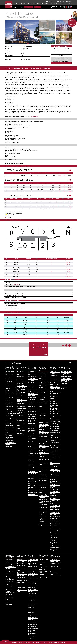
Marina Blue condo (43, 451)
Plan (64, 175)
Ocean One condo (32, 595)
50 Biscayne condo (43, 386)
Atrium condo (20, 567)
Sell (19, 4)
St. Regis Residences (55, 520)
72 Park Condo (31, 382)
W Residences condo (10, 443)
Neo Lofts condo (54, 493)
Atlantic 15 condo (32, 570)
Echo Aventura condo (22, 581)
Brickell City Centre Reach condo (55, 397)
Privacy (33, 643)
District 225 (53, 441)
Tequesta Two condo (55, 529)
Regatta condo (31, 477)
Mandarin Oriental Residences (55, 479)
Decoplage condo (10, 394)
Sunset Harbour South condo (9, 438)
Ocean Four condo (32, 593)
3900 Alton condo (32, 375)
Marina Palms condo (21, 588)
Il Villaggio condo (10, 410)
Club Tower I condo (10, 563)
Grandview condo (32, 448)
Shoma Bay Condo (32, 482)
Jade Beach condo (32, 582)
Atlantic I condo (20, 561)
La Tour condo (31, 462)
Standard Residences (55, 522)
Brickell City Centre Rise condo (55, 401)
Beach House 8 (31, 399)
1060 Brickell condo (55, 377)
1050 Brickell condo (55, 375)
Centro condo (42, 414)
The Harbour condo (32, 491)
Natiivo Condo (42, 468)
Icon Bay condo (42, 446)
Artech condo (20, 560)
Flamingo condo (9, 403)
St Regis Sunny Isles (32, 618)
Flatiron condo (54, 454)
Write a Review (61, 55)
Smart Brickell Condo (55, 516)
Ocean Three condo (32, 597)
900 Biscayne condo (43, 391)
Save (61, 53)
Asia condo (53, 383)
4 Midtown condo (43, 384)
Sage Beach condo (32, 616)
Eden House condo (32, 427)
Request (63, 203)
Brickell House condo (55, 412)
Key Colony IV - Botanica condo (9, 595)
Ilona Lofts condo (21, 407)
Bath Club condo (32, 397)
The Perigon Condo (32, 493)
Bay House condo (43, 403)
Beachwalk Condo (32, 572)
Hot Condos (33, 4)
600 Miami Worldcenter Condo (44, 388)
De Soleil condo (9, 392)
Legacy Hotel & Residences (42, 448)
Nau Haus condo (9, 422)
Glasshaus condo (54, 561)
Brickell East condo (55, 403)
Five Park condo (9, 401)
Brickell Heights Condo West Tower (55, 409)
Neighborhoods (25, 4)
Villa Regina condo (54, 546)
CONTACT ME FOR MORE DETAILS (61, 63)
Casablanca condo (32, 418)
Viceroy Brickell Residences (54, 543)
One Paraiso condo (43, 479)
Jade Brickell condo (55, 470)
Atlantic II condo (21, 563)
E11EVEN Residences (44, 423)
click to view (17, 284)
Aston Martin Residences (42, 399)
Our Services (69, 4)
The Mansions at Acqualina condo (32, 620)
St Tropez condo (32, 484)
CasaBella (41, 412)
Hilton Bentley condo (22, 401)
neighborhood (56, 51)
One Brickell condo (55, 504)
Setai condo (8, 429)
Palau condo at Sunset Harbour (9, 425)
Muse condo (31, 591)
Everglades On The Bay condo (43, 434)
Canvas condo (42, 410)
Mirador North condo (11, 412)
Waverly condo (9, 444)
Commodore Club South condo (9, 572)
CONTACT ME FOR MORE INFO (61, 46)
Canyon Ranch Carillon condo (31, 405)
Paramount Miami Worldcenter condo (44, 495)
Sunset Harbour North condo (9, 435)
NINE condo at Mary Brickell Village (55, 498)
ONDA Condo (42, 569)
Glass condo (19, 400)
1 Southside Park (54, 371)
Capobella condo (32, 415)
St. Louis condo (54, 518)
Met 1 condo (42, 454)
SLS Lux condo (53, 514)
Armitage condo (20, 385)
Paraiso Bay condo (43, 486)
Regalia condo (31, 609)
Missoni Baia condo (43, 466)
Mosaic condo (31, 468)
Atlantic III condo (21, 565)
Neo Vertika (53, 495)
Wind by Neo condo (43, 523)
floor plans (66, 48)
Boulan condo (9, 388)
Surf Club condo (32, 486)
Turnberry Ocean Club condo (32, 634)
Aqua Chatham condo (33, 388)
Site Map (45, 643)
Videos (58, 4)
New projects (40, 4)
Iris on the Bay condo (33, 453)
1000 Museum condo (44, 373)
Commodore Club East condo (9, 569)
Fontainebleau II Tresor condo (32, 442)
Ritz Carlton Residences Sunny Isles (32, 612)
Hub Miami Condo (43, 442)
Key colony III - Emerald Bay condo (10, 592)
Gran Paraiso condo (44, 440)
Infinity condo (53, 464)
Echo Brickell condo (55, 446)
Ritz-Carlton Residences (31, 479)
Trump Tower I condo (33, 628)
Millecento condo (54, 490)
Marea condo (20, 410)
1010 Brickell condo (55, 373)
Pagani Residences (32, 472)
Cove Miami (42, 419)
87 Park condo (31, 384)
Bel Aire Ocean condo (33, 401)
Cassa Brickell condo (55, 432)
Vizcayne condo (43, 518)
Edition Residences (43, 425)
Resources (27, 643)
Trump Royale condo (33, 626)
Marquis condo (42, 453)
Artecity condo (9, 380)
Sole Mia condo (20, 591)
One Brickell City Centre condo (54, 501)
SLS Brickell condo (54, 513)
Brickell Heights (34, 116)
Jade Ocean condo (32, 584)
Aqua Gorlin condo (32, 390)
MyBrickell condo (54, 491)
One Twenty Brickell (55, 505)
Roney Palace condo (10, 427)
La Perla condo (31, 588)
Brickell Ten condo (55, 427)
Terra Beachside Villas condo (32, 488)
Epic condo (41, 432)
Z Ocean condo (9, 446)
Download (68, 261)
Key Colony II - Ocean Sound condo (10, 589)
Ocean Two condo (32, 599)
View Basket (69, 1)
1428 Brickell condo (55, 379)
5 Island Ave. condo (10, 378)
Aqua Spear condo (32, 393)
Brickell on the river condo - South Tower (55, 424)
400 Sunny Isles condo (33, 560)
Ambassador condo (21, 382)
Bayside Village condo (66, 371)
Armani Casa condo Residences (32, 567)
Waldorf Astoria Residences (43, 521)
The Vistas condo (10, 441)
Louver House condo (21, 408)
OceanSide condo (65, 378)
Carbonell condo (54, 430)
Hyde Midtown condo (44, 444)
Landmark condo (21, 586)
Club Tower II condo (10, 565)
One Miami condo (43, 477)
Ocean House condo (21, 419)
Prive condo (19, 589)
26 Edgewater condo (44, 382)
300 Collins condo (21, 375)
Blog (54, 4)
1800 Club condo (43, 375)
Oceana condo (9, 604)
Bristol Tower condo (55, 428)
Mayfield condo (54, 484)
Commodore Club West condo (9, 576)
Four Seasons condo (55, 456)
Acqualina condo (32, 561)
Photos (60, 175)
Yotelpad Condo (43, 525)
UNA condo (53, 541)
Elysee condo (42, 430)
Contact (63, 4)
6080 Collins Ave (31, 380)
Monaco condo (31, 466)
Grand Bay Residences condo (10, 579)
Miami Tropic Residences (42, 457)
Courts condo (20, 398)
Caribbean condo (32, 416)
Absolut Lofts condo (22, 380)
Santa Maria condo (55, 507)
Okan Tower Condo (43, 475)
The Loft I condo (43, 511)
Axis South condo (54, 386)
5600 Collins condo (32, 377)
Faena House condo (10, 396)
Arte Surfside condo (33, 395)
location (66, 51)
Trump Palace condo (33, 625)
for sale (56, 48)
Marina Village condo (66, 377)
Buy (17, 4)
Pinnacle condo (31, 604)
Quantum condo (43, 499)
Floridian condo (9, 405)
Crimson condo (42, 421)
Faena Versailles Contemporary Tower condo (33, 435)
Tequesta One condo (55, 524)
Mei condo (30, 464)
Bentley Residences (32, 574)
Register (62, 1)
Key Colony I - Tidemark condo (9, 585)
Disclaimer (39, 643)
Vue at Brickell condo (55, 548)
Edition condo (31, 429)
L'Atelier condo (31, 457)
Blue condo (42, 408)
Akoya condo (31, 386)
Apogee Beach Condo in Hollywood (33, 564)
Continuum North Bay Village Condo (32, 424)
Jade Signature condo (33, 586)
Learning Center (48, 4)
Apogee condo (20, 384)
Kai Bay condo (31, 455)
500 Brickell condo (54, 381)
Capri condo (8, 390)
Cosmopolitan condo (22, 396)
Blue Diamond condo (33, 403)
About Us (14, 643)
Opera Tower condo (44, 484)
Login (57, 1)
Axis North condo (54, 385)
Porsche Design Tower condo (31, 607)
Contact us (38, 7)
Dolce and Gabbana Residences (55, 443)
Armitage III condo (21, 387)
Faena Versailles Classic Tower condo (33, 431)
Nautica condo (31, 470)
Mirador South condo (11, 414)
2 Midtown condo (43, 377)
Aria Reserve (42, 396)
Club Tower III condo (10, 567)
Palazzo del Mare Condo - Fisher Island (66, 381)
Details (69, 175)
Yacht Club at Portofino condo (21, 434)
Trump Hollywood (32, 623)
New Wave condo (43, 470)
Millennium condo (32, 589)
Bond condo (53, 392)
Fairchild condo (54, 560)
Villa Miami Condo (43, 516)
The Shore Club (31, 494)
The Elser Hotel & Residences (43, 508)
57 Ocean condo (31, 378)
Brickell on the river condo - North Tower (55, 421)
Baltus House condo (44, 401)
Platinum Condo (43, 497)
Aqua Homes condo (32, 392)
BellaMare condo (21, 575)
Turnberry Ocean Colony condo (32, 637)
